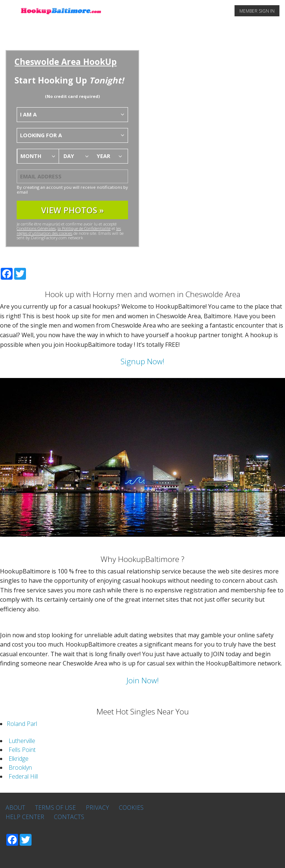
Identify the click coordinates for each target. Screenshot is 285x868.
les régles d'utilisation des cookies (69, 231)
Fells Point (22, 750)
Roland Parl (22, 724)
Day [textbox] (69, 156)
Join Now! (143, 680)
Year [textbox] (104, 156)
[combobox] (72, 115)
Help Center (25, 817)
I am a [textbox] (28, 114)
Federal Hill (23, 776)
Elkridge (19, 759)
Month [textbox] (31, 156)
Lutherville (22, 741)
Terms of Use (55, 808)
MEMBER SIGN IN (257, 11)
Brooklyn (20, 767)
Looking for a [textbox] (41, 135)
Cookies (131, 808)
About (15, 808)
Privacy (97, 808)
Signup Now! (142, 361)
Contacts (69, 817)
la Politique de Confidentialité (84, 228)
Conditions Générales (36, 228)
